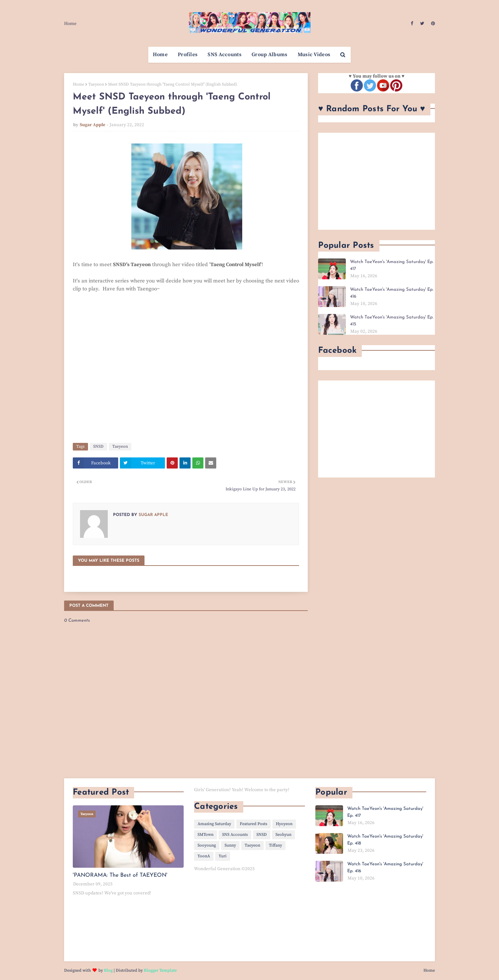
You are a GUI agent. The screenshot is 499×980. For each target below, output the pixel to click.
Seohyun (283, 835)
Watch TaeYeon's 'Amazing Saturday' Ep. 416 (392, 293)
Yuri (223, 856)
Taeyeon (96, 84)
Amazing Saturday (214, 824)
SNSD (98, 447)
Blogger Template (160, 970)
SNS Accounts (235, 835)
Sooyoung (207, 845)
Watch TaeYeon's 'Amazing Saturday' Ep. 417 (392, 265)
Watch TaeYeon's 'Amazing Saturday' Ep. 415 (392, 321)
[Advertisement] (377, 181)
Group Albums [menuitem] (270, 55)
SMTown (205, 835)
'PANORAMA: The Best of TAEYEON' (120, 875)
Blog (108, 970)
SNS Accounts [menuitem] (225, 55)
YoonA (204, 856)
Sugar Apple (93, 125)
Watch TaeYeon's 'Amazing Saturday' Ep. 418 (385, 840)
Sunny (230, 845)
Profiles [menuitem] (188, 55)
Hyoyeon (284, 824)
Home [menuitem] (160, 55)
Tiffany (275, 845)
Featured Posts (253, 824)
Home (70, 24)
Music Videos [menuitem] (314, 55)
